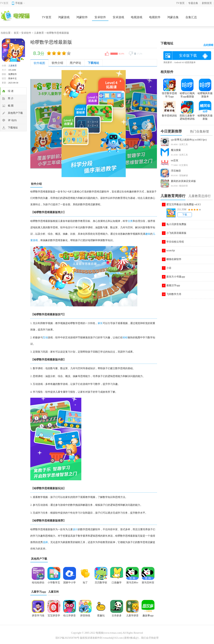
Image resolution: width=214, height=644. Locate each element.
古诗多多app (117, 617)
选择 (45, 542)
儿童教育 (39, 33)
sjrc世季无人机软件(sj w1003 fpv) (189, 140)
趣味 (148, 234)
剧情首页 (207, 3)
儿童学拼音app (132, 617)
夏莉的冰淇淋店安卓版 (183, 181)
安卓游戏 (118, 17)
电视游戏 (137, 17)
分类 (130, 221)
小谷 (169, 268)
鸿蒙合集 (173, 17)
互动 (45, 338)
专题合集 (193, 3)
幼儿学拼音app (70, 617)
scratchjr (171, 250)
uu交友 (175, 160)
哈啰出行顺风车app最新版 (187, 93)
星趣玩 (101, 616)
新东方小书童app (176, 277)
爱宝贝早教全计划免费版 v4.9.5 (184, 204)
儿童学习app (39, 592)
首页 (16, 33)
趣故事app (148, 616)
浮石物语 (176, 171)
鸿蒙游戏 (64, 17)
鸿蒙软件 (82, 17)
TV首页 (4, 3)
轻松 (125, 338)
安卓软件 (100, 17)
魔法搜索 (176, 150)
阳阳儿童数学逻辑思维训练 (187, 116)
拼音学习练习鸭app (38, 617)
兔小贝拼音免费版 (176, 224)
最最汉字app (173, 285)
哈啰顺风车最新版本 (205, 93)
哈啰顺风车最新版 (205, 116)
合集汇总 (191, 17)
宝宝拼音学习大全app (54, 617)
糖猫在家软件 (174, 259)
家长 (100, 323)
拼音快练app (85, 617)
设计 (75, 529)
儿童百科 (53, 592)
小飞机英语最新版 (176, 233)
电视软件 (155, 17)
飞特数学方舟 (174, 294)
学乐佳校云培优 (175, 242)
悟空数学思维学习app (169, 93)
